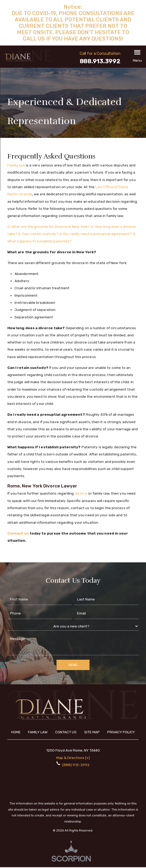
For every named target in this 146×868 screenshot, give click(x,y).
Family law (16, 165)
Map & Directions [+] (73, 758)
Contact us (18, 533)
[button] (137, 57)
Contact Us (66, 732)
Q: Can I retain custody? (38, 234)
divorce (81, 493)
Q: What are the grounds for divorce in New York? (49, 227)
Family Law (38, 732)
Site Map (92, 732)
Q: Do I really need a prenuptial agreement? (96, 234)
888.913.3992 (100, 62)
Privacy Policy (121, 732)
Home (16, 732)
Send (73, 665)
